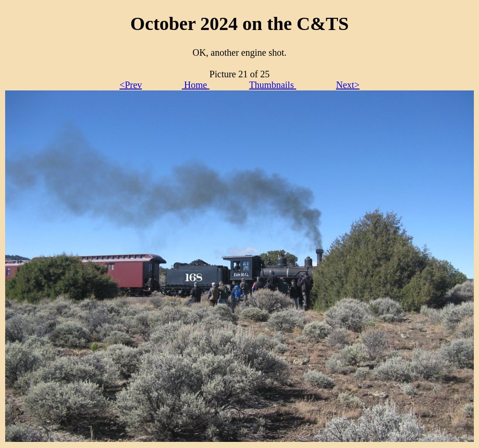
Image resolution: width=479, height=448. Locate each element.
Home (196, 85)
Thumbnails (273, 85)
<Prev (131, 85)
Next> (348, 85)
